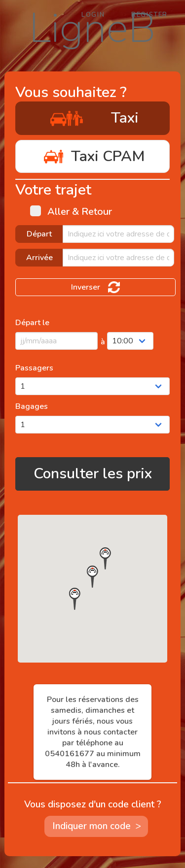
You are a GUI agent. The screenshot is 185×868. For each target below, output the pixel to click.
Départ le (32, 323)
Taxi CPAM (92, 156)
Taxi (93, 118)
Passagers (34, 368)
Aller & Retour (71, 212)
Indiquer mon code (99, 826)
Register (149, 15)
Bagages (32, 406)
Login (93, 15)
